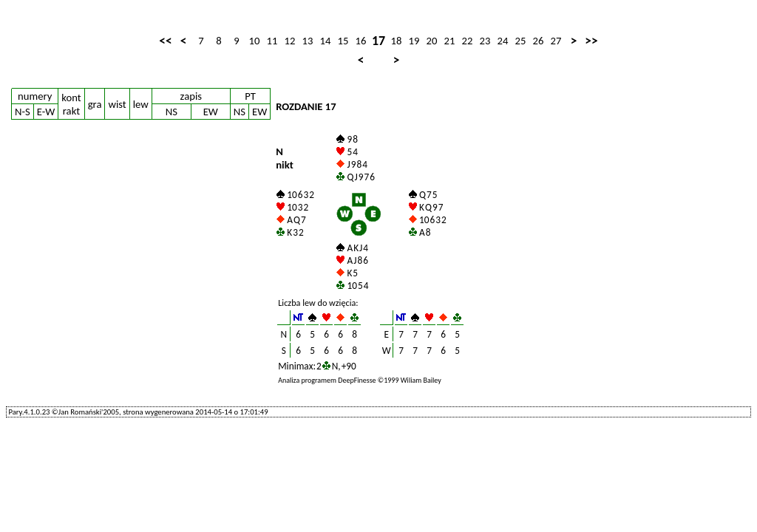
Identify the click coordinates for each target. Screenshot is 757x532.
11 (272, 41)
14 (326, 41)
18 (397, 41)
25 (521, 41)
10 (255, 41)
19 (414, 41)
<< (165, 41)
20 (432, 41)
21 (450, 41)
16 (361, 41)
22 (468, 41)
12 (290, 41)
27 (556, 41)
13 (308, 41)
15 (343, 41)
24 (503, 41)
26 (539, 41)
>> (591, 41)
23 (485, 41)
